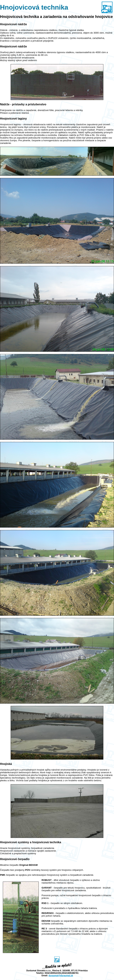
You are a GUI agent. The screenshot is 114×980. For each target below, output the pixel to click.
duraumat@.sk (61, 976)
